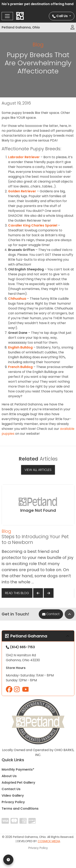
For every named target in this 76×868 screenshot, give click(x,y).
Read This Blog (17, 593)
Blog (38, 45)
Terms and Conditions (20, 809)
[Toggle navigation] (7, 16)
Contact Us (11, 789)
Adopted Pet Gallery (18, 783)
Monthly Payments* (18, 769)
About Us (9, 776)
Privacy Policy (13, 802)
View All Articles (38, 470)
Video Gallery (13, 796)
